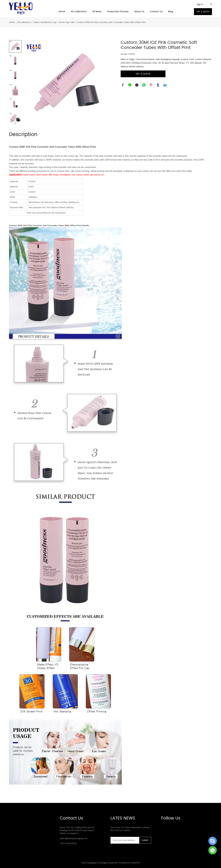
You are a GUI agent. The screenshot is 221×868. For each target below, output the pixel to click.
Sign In (200, 4)
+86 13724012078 (68, 844)
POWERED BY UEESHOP (129, 863)
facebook (123, 85)
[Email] (125, 840)
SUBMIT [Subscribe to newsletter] (145, 840)
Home (62, 12)
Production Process (118, 12)
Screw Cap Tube (67, 22)
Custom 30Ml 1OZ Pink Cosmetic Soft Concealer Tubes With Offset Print (111, 22)
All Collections (79, 12)
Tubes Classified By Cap (45, 22)
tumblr (158, 85)
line (130, 85)
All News (97, 12)
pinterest (151, 85)
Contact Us (156, 12)
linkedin (165, 85)
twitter (137, 85)
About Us (139, 12)
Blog (171, 12)
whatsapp (144, 85)
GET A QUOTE (203, 12)
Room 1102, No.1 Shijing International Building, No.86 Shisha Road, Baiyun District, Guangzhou (77, 830)
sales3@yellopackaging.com (74, 838)
